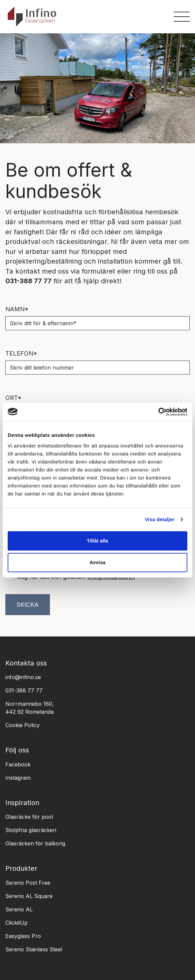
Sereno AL (19, 909)
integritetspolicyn (111, 577)
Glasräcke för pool (29, 817)
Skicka (28, 605)
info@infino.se (23, 677)
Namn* (17, 309)
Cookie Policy (22, 725)
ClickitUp (16, 923)
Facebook (18, 764)
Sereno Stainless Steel (34, 949)
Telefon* (21, 353)
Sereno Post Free (28, 883)
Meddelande (27, 531)
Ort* (13, 398)
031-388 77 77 (24, 690)
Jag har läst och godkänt (76, 577)
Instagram (18, 778)
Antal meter (27, 486)
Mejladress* (27, 442)
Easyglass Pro (23, 936)
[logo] (32, 16)
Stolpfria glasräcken (31, 830)
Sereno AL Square (29, 896)
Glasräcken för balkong (35, 843)
